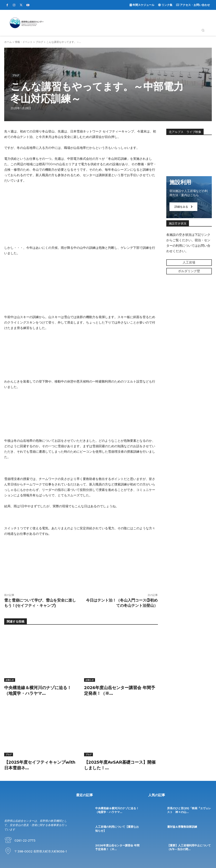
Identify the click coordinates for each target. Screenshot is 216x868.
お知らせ (10, 680)
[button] (203, 30)
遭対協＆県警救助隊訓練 (182, 826)
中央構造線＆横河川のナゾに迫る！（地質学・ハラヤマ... (117, 809)
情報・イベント (24, 42)
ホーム (8, 42)
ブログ (39, 42)
